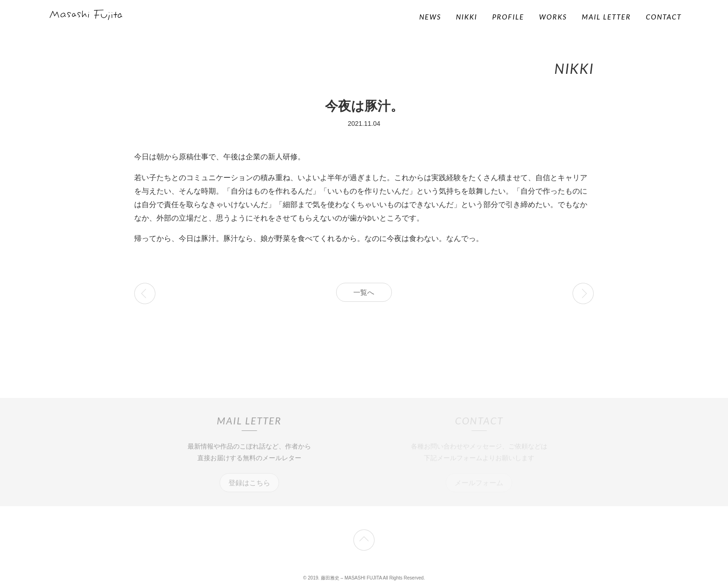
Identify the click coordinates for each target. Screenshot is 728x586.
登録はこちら (249, 483)
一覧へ (364, 292)
